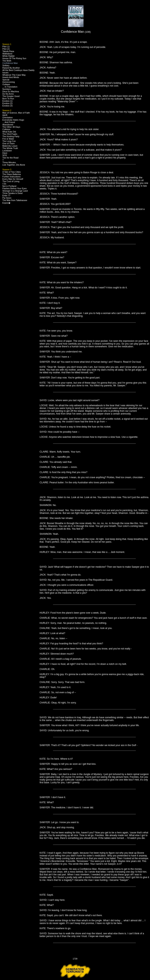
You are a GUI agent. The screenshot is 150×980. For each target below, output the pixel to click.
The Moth (7, 61)
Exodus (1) (8, 101)
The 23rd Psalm (10, 134)
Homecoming (9, 82)
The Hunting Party (11, 136)
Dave (5, 153)
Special (6, 80)
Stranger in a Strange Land (15, 191)
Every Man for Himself (13, 179)
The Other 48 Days (11, 127)
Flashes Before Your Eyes (15, 188)
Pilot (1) (6, 47)
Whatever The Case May (14, 75)
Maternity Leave (10, 146)
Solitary (6, 65)
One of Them (9, 143)
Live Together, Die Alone (14, 165)
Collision (6, 129)
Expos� (6, 203)
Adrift (5, 115)
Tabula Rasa (8, 51)
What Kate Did (9, 132)
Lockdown (7, 151)
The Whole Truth (10, 148)
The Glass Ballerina (12, 174)
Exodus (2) (8, 103)
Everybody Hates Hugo (13, 120)
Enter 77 (6, 196)
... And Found (9, 122)
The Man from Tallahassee (15, 200)
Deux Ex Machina (11, 91)
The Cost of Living (11, 181)
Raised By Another (11, 68)
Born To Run (8, 99)
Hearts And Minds (11, 77)
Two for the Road (10, 158)
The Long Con (9, 141)
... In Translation (10, 87)
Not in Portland (9, 186)
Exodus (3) (8, 106)
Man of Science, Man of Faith (16, 113)
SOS (5, 155)
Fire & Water (8, 139)
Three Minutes (9, 162)
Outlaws (6, 84)
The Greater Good (11, 96)
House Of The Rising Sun (14, 58)
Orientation (8, 117)
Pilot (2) (6, 49)
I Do (4, 184)
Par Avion (7, 198)
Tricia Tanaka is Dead (12, 193)
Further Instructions (11, 177)
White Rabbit (8, 56)
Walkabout (7, 54)
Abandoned (8, 125)
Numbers (7, 89)
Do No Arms (8, 94)
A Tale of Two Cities (12, 172)
